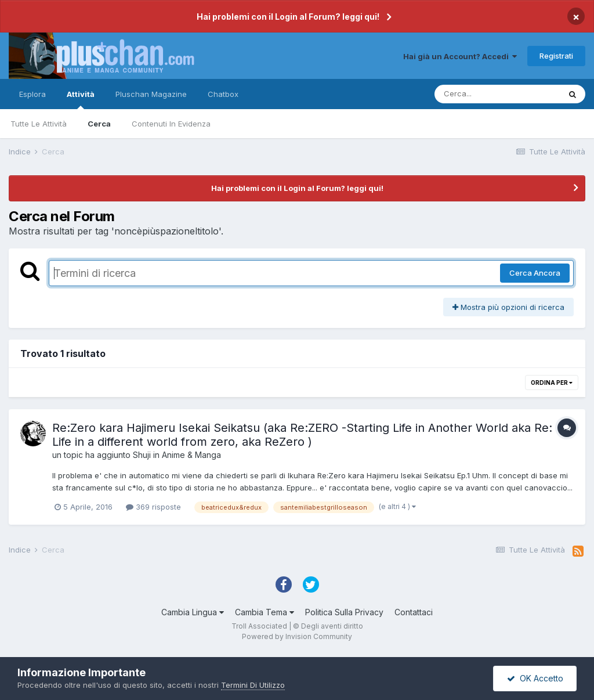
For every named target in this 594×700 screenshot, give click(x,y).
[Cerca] (497, 94)
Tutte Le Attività (39, 124)
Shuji (142, 455)
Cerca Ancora (535, 273)
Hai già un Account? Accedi (460, 56)
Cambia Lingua (193, 612)
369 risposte (153, 507)
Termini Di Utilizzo (253, 685)
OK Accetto (535, 678)
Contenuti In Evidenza (171, 124)
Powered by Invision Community (297, 636)
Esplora (32, 94)
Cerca (99, 124)
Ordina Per (552, 383)
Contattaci (414, 612)
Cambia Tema (265, 612)
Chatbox (223, 94)
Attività (81, 99)
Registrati (556, 56)
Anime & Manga (191, 455)
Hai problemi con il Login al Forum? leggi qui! (288, 17)
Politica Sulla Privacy (344, 612)
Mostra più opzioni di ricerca (508, 307)
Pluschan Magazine (151, 94)
